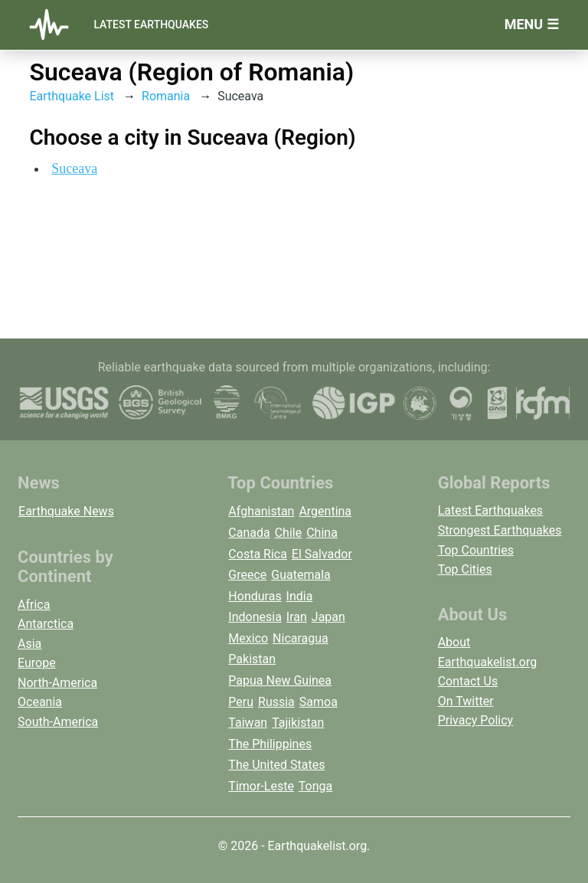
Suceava (74, 168)
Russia (276, 702)
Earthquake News (66, 511)
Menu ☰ (532, 24)
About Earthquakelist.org (488, 652)
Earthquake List (72, 96)
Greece (247, 575)
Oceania (40, 702)
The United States (276, 765)
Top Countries (476, 550)
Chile (289, 533)
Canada (249, 533)
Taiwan (248, 723)
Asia (29, 644)
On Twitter (466, 701)
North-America (57, 683)
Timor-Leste (261, 786)
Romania (166, 96)
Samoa (318, 702)
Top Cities (465, 569)
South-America (58, 722)
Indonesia (255, 617)
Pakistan (252, 659)
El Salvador (322, 554)
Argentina (325, 511)
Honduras (255, 596)
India (300, 596)
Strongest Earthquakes (500, 530)
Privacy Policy (476, 720)
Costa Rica (258, 554)
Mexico (248, 638)
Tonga (315, 786)
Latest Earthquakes (151, 25)
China (322, 533)
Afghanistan (261, 511)
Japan (328, 617)
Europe (37, 663)
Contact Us (468, 681)
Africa (34, 605)
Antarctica (46, 624)
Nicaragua (301, 638)
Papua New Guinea (280, 680)
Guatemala (301, 575)
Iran (297, 617)
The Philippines (270, 744)
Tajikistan (298, 723)
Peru (241, 702)
